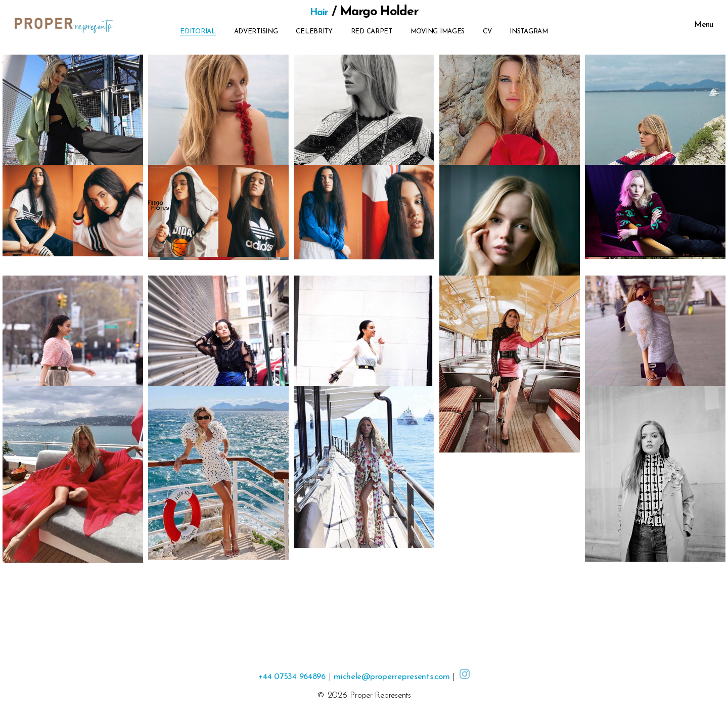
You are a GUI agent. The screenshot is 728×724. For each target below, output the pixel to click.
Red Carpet (372, 32)
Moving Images (438, 32)
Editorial (198, 32)
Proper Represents (380, 695)
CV (487, 32)
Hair (319, 12)
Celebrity (314, 32)
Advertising (256, 32)
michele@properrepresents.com (396, 677)
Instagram (529, 32)
